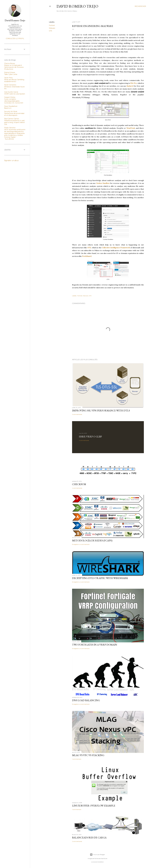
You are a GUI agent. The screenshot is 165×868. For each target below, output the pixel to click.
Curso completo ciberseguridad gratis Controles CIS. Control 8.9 (14, 101)
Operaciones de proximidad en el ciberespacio (14, 114)
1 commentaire (77, 759)
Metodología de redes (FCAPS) (92, 540)
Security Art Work (11, 112)
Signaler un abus (11, 160)
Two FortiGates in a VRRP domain (95, 645)
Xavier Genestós (10, 85)
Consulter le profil (15, 39)
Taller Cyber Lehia (11, 74)
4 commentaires (84, 440)
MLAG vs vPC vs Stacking (88, 755)
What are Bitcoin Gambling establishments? (14, 81)
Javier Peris (8, 78)
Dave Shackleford (11, 106)
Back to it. (8, 108)
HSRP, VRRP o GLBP (90, 437)
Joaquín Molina (10, 97)
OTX (50, 31)
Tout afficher (9, 139)
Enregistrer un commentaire (81, 544)
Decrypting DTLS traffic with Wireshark (100, 578)
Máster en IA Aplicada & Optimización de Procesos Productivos (14, 67)
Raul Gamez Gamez (12, 119)
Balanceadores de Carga (89, 837)
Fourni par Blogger (97, 855)
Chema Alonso (10, 63)
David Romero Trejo (77, 6)
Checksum (79, 484)
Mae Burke (104, 858)
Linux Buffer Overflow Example (94, 806)
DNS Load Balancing (86, 700)
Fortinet (52, 25)
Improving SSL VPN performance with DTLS (101, 410)
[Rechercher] (140, 6)
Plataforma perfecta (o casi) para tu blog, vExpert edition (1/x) (15, 122)
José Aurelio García (11, 92)
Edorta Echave (10, 72)
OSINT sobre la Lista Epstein (15, 94)
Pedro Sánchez (10, 128)
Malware (52, 28)
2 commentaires (77, 414)
